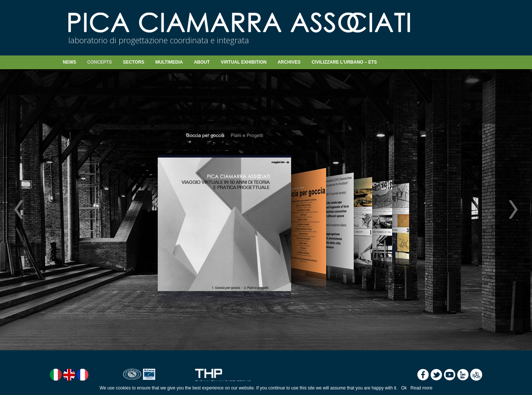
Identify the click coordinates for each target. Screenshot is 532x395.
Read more (421, 388)
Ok (404, 388)
